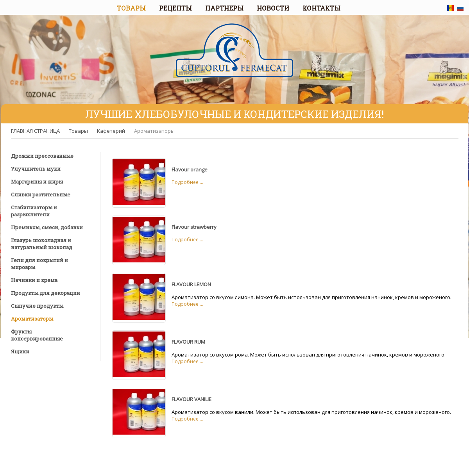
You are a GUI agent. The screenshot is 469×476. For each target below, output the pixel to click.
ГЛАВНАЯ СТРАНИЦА (35, 131)
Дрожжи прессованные (42, 156)
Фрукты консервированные (37, 335)
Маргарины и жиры (37, 182)
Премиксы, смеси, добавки (47, 227)
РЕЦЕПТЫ (175, 8)
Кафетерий (111, 131)
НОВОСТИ (273, 8)
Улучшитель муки (36, 169)
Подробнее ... (187, 182)
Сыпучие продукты (37, 306)
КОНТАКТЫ (321, 8)
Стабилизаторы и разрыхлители (34, 211)
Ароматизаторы (154, 131)
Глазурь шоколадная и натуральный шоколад (42, 244)
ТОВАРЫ (131, 8)
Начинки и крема (34, 280)
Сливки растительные (41, 194)
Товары (78, 131)
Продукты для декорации (46, 293)
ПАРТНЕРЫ (224, 8)
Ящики (20, 351)
